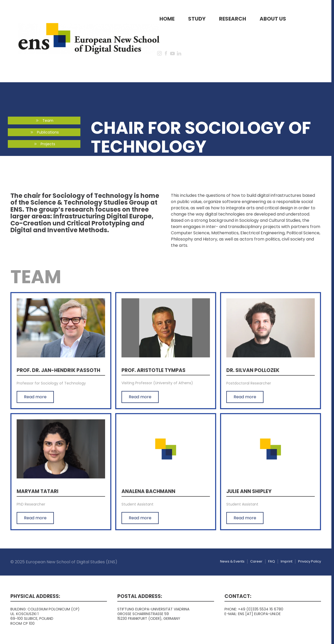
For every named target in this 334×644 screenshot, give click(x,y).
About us (273, 19)
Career (256, 561)
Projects (44, 144)
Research (233, 19)
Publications (44, 132)
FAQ (272, 561)
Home (167, 19)
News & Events (232, 561)
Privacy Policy (310, 561)
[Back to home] (89, 38)
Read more (35, 397)
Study (197, 19)
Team (44, 121)
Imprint (287, 561)
